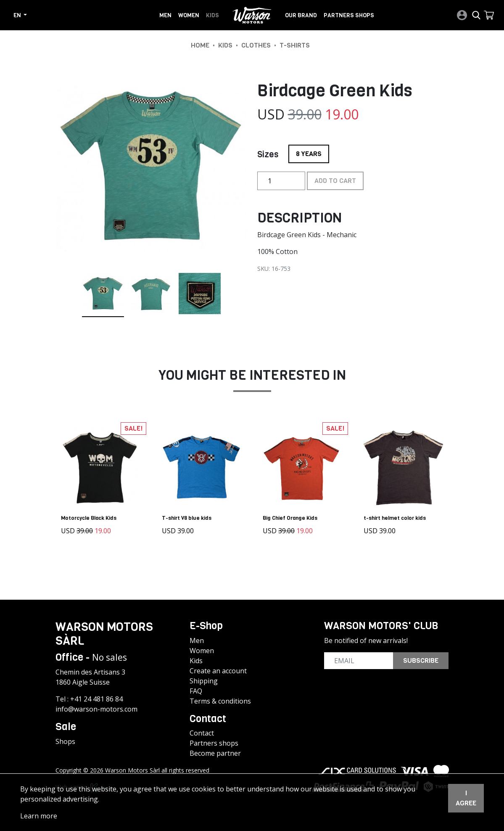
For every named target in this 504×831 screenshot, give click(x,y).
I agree (466, 798)
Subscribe (421, 659)
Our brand (301, 15)
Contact (202, 732)
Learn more (39, 816)
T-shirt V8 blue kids (188, 517)
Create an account (218, 670)
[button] (489, 15)
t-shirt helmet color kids (396, 517)
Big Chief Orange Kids (291, 517)
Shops (65, 740)
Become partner (215, 752)
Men (165, 15)
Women (189, 15)
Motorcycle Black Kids (90, 517)
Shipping (204, 680)
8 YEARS (309, 151)
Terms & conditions (220, 700)
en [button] (18, 15)
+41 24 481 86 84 (96, 698)
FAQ (196, 690)
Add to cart (335, 181)
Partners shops (349, 15)
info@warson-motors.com (96, 708)
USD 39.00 (179, 529)
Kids (212, 15)
